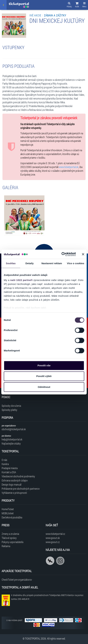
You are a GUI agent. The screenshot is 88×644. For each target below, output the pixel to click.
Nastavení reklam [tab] (52, 263)
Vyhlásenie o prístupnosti (14, 493)
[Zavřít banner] (83, 254)
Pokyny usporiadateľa (12, 542)
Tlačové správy (9, 538)
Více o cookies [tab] (76, 263)
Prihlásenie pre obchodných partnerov (21, 489)
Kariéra (5, 464)
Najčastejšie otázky (11, 443)
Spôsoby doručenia (11, 406)
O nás (4, 460)
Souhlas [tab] (11, 263)
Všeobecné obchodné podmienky (18, 476)
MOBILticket (8, 513)
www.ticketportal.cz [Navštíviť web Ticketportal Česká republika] (55, 534)
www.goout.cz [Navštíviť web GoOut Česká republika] (53, 542)
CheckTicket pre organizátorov (17, 580)
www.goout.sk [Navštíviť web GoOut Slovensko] (53, 538)
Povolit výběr (44, 376)
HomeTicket (8, 509)
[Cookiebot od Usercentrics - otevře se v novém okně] (61, 254)
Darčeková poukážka (12, 517)
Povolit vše (44, 365)
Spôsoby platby (9, 410)
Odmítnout (44, 387)
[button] (77, 5)
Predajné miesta (10, 468)
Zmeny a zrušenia (10, 534)
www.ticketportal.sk (69, 167)
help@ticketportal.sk (12, 439)
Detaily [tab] (30, 263)
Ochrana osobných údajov (15, 480)
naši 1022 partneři (21, 280)
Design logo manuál (11, 484)
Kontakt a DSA (9, 472)
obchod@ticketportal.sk (14, 429)
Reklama (6, 546)
